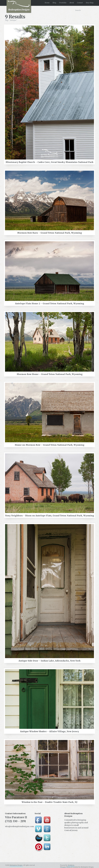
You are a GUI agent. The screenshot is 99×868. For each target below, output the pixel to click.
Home (47, 3)
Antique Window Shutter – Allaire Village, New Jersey (49, 731)
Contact (80, 3)
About (72, 3)
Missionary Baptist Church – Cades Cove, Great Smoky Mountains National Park (49, 162)
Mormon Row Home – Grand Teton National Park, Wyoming (50, 374)
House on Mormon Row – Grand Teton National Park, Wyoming (50, 445)
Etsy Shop (90, 3)
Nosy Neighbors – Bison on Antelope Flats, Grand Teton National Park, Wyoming (49, 516)
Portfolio (63, 3)
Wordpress (71, 865)
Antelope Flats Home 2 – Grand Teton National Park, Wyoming (50, 303)
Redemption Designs (19, 6)
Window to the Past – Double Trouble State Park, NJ (49, 802)
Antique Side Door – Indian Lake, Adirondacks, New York (50, 661)
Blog (54, 3)
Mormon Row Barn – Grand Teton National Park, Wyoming (49, 233)
